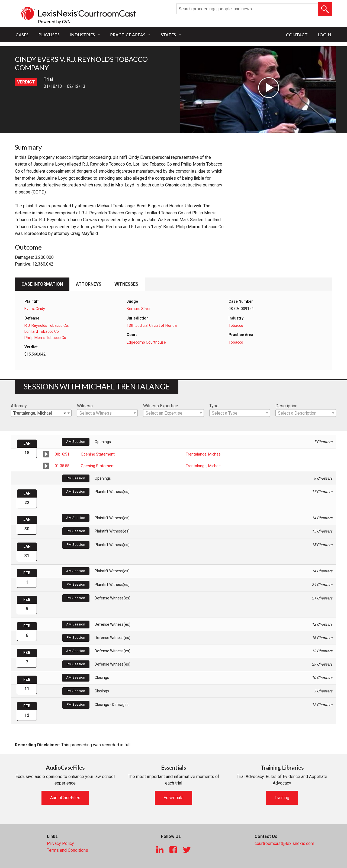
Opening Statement (98, 454)
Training (282, 798)
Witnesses (126, 284)
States (168, 35)
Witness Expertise (161, 406)
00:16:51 (62, 454)
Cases (22, 35)
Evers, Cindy (35, 309)
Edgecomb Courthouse (146, 342)
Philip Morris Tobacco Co (45, 338)
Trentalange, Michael (204, 454)
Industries (82, 35)
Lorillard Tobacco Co (42, 331)
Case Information (42, 284)
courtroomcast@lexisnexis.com (284, 843)
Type (214, 406)
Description (286, 406)
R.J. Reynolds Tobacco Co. (47, 325)
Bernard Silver (139, 309)
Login (324, 35)
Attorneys (89, 284)
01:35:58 (62, 466)
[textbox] (107, 413)
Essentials (173, 798)
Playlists (49, 35)
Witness (85, 406)
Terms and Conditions (68, 850)
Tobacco (236, 325)
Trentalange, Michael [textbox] (40, 413)
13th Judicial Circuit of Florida (152, 325)
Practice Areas (128, 35)
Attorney (19, 406)
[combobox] (41, 413)
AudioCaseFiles (65, 798)
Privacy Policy (60, 843)
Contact (297, 35)
